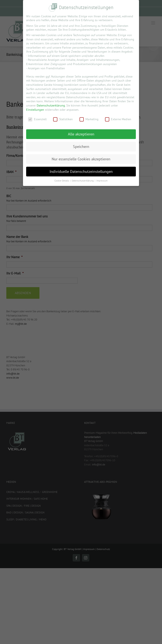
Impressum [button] (102, 181)
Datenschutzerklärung (51, 105)
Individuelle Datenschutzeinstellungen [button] (81, 171)
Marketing (89, 119)
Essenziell (37, 119)
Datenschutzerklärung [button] (83, 181)
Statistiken (63, 119)
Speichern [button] (81, 147)
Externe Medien (118, 119)
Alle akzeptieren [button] (81, 134)
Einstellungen (35, 110)
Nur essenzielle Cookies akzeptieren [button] (81, 159)
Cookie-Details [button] (62, 181)
